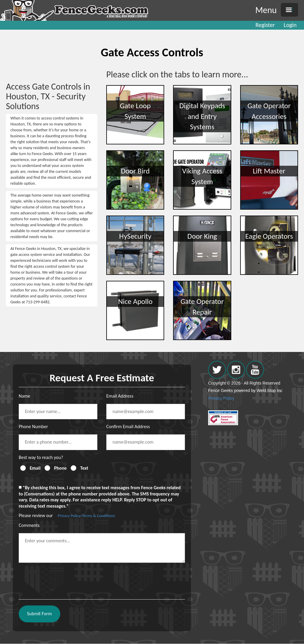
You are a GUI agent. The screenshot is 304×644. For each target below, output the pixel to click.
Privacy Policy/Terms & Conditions (87, 516)
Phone (60, 468)
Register (265, 25)
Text (84, 468)
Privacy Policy (221, 398)
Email (35, 468)
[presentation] (64, 579)
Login (290, 25)
